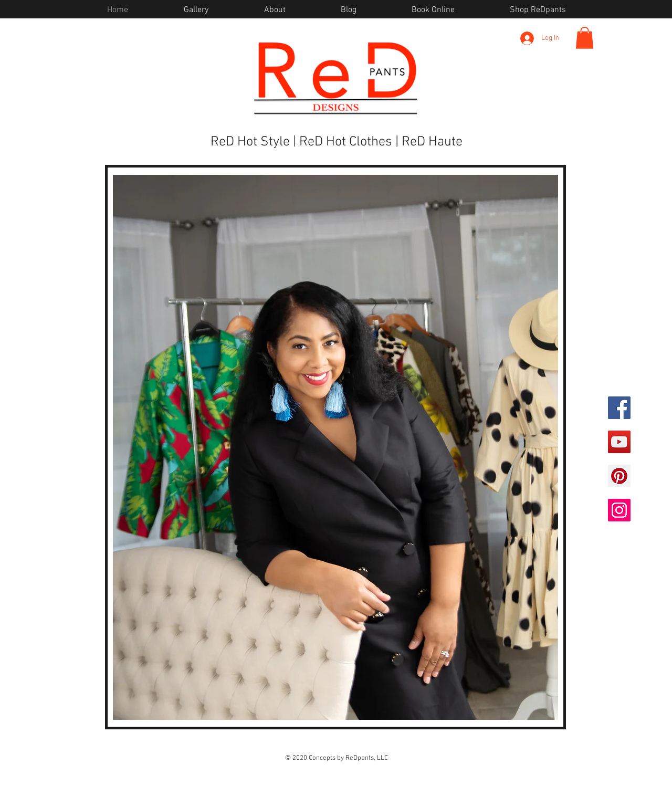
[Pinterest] (619, 476)
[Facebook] (619, 408)
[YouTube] (619, 442)
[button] (585, 38)
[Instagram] (619, 510)
